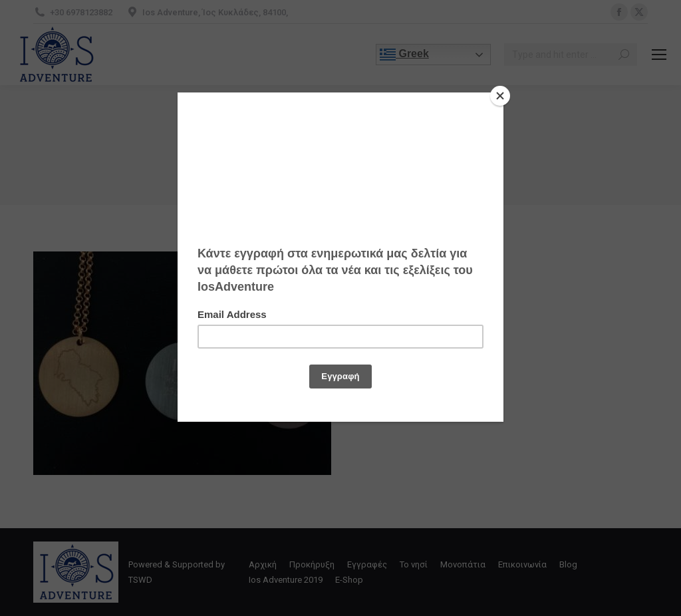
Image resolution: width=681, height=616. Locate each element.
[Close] (500, 96)
